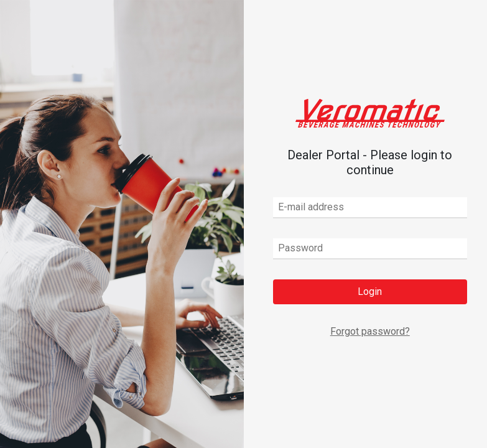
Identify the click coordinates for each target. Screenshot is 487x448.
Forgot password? (370, 331)
